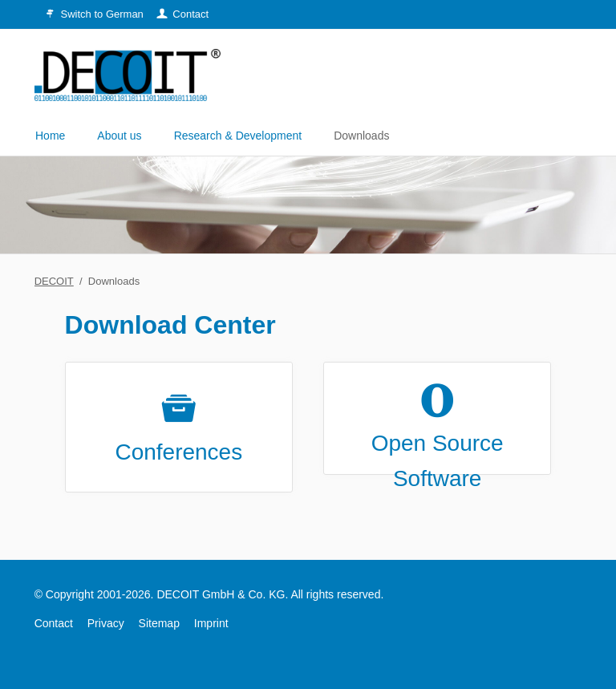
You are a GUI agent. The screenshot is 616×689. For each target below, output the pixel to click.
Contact (54, 623)
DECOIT (54, 281)
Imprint (211, 623)
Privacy (106, 623)
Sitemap (159, 623)
